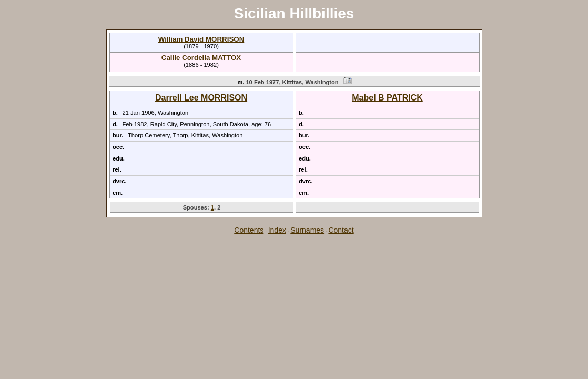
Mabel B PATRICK (387, 98)
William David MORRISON (201, 39)
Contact (341, 230)
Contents (249, 230)
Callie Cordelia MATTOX (201, 58)
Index (277, 230)
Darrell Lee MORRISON (201, 98)
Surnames (307, 230)
